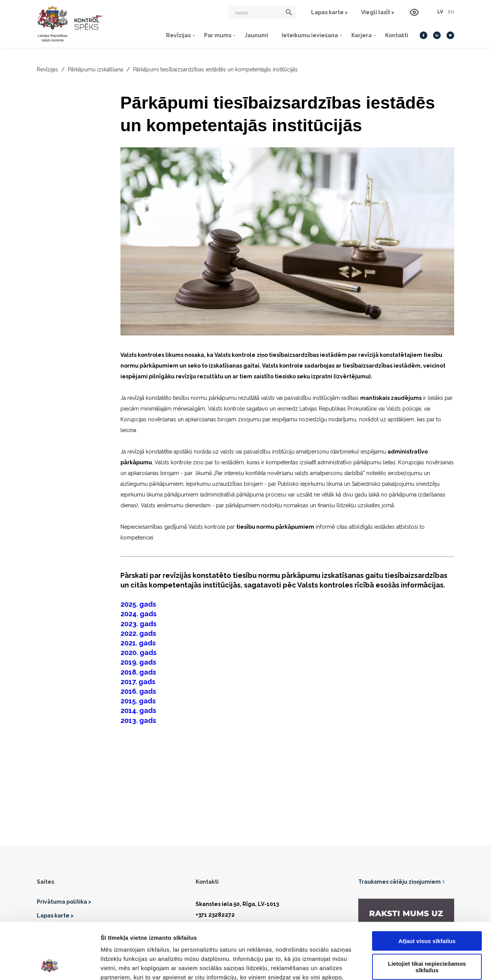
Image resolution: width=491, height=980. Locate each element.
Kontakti (397, 35)
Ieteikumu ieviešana (310, 35)
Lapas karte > (330, 12)
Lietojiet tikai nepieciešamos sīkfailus (427, 914)
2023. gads (138, 624)
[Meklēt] (262, 12)
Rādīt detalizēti (418, 965)
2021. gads (138, 643)
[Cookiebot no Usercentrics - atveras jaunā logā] (50, 965)
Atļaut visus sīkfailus (427, 888)
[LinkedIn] (437, 35)
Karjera (362, 35)
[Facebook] (423, 35)
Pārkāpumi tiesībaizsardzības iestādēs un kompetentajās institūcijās (215, 69)
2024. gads (138, 614)
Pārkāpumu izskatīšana (96, 69)
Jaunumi (256, 35)
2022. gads (138, 633)
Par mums (218, 35)
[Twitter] (450, 35)
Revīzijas (178, 35)
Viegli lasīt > (378, 12)
